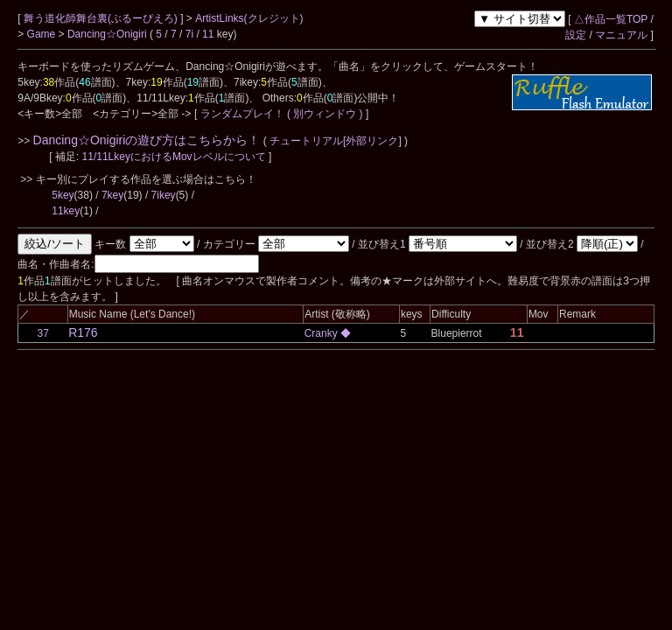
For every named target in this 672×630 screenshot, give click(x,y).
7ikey (164, 195)
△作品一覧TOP (611, 19)
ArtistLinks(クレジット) (249, 18)
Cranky (322, 333)
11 (208, 34)
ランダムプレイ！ (242, 114)
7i (189, 34)
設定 (576, 35)
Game (43, 34)
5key (63, 195)
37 (43, 333)
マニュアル (621, 35)
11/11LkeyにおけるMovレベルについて (175, 157)
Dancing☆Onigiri (108, 34)
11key (66, 211)
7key (112, 195)
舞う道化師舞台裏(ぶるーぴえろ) (102, 18)
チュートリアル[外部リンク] (336, 141)
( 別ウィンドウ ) (325, 114)
